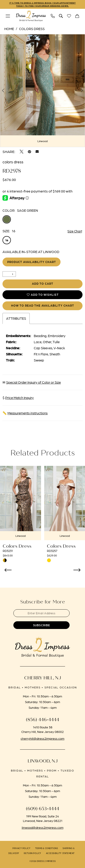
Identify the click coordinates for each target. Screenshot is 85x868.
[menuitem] (8, 16)
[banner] (31, 16)
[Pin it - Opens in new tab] (29, 152)
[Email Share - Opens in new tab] (37, 152)
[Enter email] (43, 615)
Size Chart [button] (75, 231)
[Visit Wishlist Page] (69, 16)
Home (9, 29)
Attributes (16, 320)
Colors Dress (32, 29)
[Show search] (61, 16)
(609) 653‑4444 (42, 811)
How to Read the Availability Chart (43, 307)
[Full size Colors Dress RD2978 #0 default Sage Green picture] (42, 91)
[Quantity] (9, 275)
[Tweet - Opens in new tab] (22, 152)
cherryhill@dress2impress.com (42, 741)
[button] (8, 16)
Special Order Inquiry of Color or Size (33, 384)
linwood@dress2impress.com (43, 830)
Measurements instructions (28, 415)
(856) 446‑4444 (42, 722)
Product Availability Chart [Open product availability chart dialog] (33, 262)
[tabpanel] (42, 91)
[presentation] (21, 505)
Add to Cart (43, 285)
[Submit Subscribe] (43, 628)
